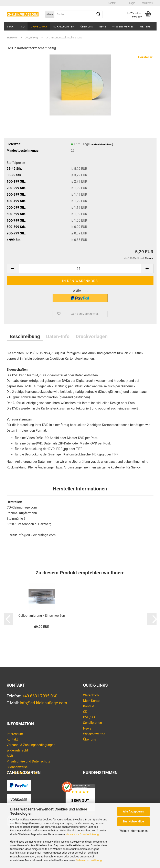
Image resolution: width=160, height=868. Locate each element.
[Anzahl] (80, 269)
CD (23, 27)
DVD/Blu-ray (39, 27)
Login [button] (132, 3)
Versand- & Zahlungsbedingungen (31, 745)
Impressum (15, 734)
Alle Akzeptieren (134, 811)
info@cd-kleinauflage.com (43, 703)
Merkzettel (147, 3)
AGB (10, 756)
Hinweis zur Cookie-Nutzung (82, 834)
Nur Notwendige (134, 821)
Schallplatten (64, 27)
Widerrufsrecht (17, 750)
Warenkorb (91, 695)
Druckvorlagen (92, 337)
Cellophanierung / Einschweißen (42, 616)
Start (11, 27)
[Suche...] (50, 14)
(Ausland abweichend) (102, 144)
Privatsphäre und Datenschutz (28, 761)
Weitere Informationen (134, 831)
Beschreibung (25, 337)
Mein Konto (91, 701)
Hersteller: (146, 57)
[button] (122, 3)
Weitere (145, 27)
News (103, 27)
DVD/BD (89, 717)
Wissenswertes (123, 27)
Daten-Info (58, 337)
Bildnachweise (17, 767)
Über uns (87, 27)
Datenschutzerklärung (89, 860)
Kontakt (112, 3)
